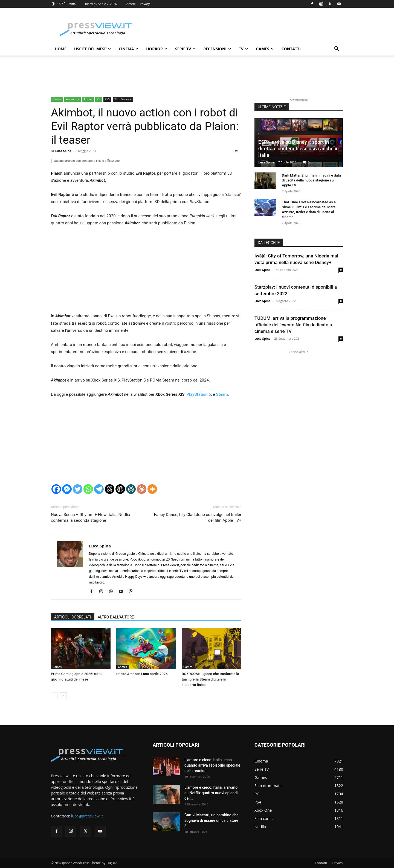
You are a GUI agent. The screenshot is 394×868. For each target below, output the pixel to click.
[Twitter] (78, 489)
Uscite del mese (92, 49)
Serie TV (185, 49)
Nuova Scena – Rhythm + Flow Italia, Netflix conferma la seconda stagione (91, 517)
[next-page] (63, 696)
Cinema (129, 49)
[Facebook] (56, 489)
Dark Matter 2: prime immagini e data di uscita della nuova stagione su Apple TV (311, 180)
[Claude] (142, 489)
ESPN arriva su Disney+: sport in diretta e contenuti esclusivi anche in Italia (299, 149)
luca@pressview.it (87, 816)
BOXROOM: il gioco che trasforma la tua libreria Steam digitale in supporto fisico (210, 679)
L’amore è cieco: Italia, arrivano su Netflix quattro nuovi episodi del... (211, 793)
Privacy (145, 4)
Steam (222, 394)
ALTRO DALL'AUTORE (116, 617)
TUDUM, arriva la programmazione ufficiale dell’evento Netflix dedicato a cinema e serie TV (293, 325)
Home (61, 49)
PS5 (107, 99)
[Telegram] (99, 489)
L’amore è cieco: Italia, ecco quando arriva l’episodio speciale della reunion (212, 765)
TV (243, 49)
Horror (157, 49)
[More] (152, 489)
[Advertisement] (146, 272)
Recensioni (217, 49)
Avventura (72, 99)
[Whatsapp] (88, 489)
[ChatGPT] (120, 489)
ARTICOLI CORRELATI (73, 617)
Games (265, 49)
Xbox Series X (123, 99)
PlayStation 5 (199, 394)
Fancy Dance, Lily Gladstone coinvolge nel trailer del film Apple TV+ (198, 517)
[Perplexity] (131, 489)
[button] (337, 49)
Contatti (291, 49)
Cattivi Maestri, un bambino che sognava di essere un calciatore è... (212, 820)
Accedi (131, 4)
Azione (88, 99)
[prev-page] (54, 696)
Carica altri (299, 352)
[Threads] (110, 489)
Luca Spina (63, 151)
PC (99, 99)
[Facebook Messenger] (67, 489)
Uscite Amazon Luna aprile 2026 (142, 674)
